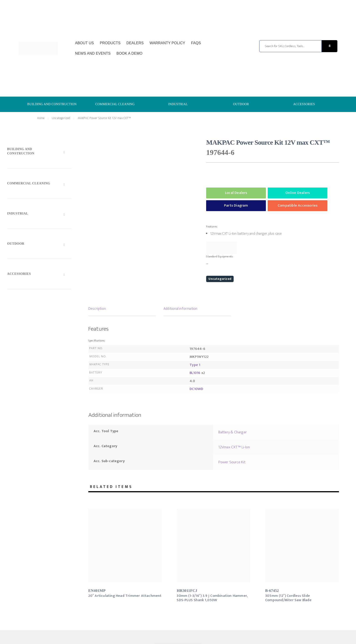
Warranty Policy (167, 43)
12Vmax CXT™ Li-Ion (234, 447)
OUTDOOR (241, 104)
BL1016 (195, 373)
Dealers (135, 43)
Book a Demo (129, 53)
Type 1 (195, 365)
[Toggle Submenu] (39, 152)
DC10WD (196, 389)
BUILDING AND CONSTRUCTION (52, 104)
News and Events (93, 53)
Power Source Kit (232, 462)
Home (41, 118)
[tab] (122, 309)
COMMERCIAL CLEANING (115, 104)
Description (97, 309)
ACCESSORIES (304, 104)
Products (110, 43)
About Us (84, 43)
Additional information (180, 309)
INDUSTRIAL (178, 104)
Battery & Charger (233, 432)
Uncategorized (61, 118)
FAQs (196, 43)
